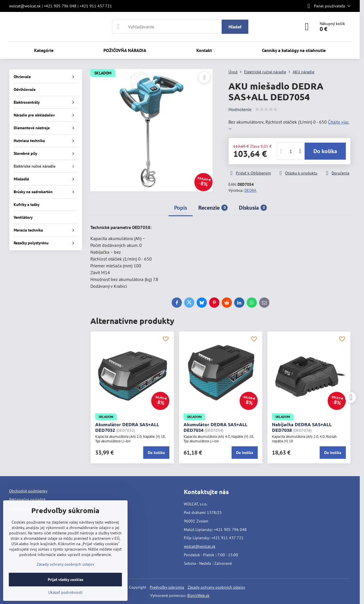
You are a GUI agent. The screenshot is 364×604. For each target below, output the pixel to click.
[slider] (266, 109)
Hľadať (235, 27)
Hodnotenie (240, 109)
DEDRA (250, 190)
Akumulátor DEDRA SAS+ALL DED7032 (127, 427)
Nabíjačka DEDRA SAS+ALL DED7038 (302, 427)
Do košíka (325, 151)
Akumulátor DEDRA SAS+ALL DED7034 (216, 427)
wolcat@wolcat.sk (200, 546)
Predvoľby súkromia (167, 587)
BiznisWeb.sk (198, 595)
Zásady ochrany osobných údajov (216, 587)
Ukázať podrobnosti (65, 592)
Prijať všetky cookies (65, 580)
